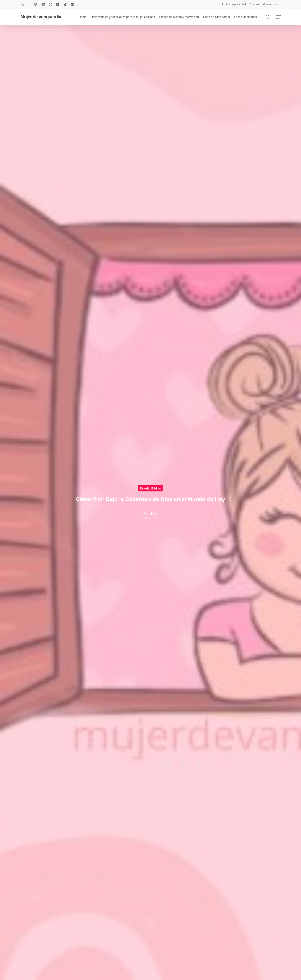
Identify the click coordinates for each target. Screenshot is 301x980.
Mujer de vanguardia (41, 17)
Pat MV (150, 514)
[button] (278, 17)
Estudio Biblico (150, 488)
